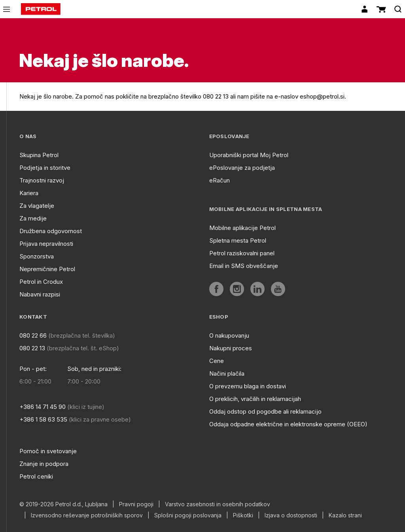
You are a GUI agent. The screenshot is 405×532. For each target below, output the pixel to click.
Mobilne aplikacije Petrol (242, 228)
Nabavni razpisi (40, 294)
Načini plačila (227, 373)
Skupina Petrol (39, 155)
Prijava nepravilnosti (46, 244)
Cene (217, 361)
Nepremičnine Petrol (47, 269)
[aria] (216, 289)
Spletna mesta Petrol (238, 240)
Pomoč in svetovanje (48, 451)
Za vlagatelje (37, 206)
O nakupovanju (229, 335)
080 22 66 (33, 335)
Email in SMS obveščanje (244, 266)
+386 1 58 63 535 (43, 419)
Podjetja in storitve (45, 168)
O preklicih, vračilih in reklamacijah (255, 399)
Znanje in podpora (44, 464)
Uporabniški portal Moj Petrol (249, 155)
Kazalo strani (345, 515)
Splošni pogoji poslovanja (188, 515)
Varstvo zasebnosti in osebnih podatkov (218, 504)
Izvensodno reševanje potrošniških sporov (87, 515)
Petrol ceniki (36, 476)
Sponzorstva (37, 256)
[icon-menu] (7, 9)
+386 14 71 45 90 (43, 407)
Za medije (33, 218)
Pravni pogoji (136, 504)
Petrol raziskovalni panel (242, 253)
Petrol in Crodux (41, 282)
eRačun (220, 180)
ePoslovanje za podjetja (242, 168)
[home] (41, 9)
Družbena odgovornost (51, 231)
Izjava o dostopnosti (291, 515)
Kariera (29, 193)
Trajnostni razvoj (42, 180)
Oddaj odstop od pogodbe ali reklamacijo (265, 411)
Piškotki (243, 515)
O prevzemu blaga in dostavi (248, 386)
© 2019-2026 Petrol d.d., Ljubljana (63, 504)
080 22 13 (32, 348)
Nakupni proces (231, 348)
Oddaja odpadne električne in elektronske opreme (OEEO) (288, 424)
